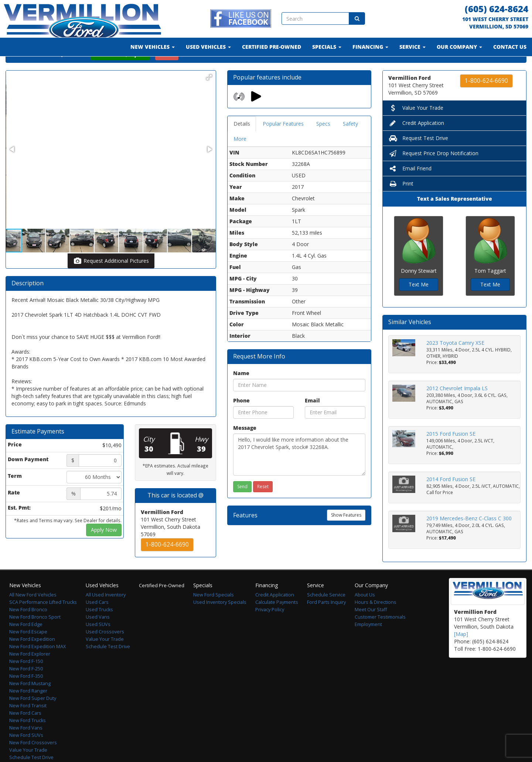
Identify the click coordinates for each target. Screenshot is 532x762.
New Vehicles (153, 47)
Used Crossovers (105, 651)
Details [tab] (242, 143)
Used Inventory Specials (220, 621)
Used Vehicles (208, 47)
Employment (368, 644)
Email (312, 420)
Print (401, 203)
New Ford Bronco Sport (35, 636)
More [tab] (240, 158)
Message (245, 447)
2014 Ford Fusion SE (451, 498)
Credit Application (416, 142)
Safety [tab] (350, 143)
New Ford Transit (28, 725)
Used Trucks (99, 629)
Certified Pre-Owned (272, 47)
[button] (209, 96)
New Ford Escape (28, 651)
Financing (370, 47)
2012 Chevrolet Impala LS (457, 407)
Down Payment (28, 478)
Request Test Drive (418, 157)
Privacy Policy (270, 629)
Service (412, 47)
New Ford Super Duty (33, 717)
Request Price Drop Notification (433, 172)
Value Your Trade (416, 127)
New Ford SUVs (26, 754)
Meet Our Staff (371, 629)
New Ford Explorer (30, 673)
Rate (14, 512)
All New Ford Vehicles (33, 614)
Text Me (419, 304)
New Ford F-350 (26, 695)
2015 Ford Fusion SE (451, 453)
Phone (241, 420)
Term (15, 495)
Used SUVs (98, 644)
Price (15, 464)
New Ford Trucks (28, 740)
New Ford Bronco (28, 629)
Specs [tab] (323, 143)
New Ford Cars (25, 732)
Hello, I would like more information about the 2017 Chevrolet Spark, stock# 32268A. (299, 474)
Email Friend (410, 188)
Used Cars (97, 621)
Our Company (459, 47)
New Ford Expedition (32, 658)
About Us (365, 614)
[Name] (299, 404)
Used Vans (98, 636)
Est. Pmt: (19, 527)
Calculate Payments (277, 621)
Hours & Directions (376, 621)
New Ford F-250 (26, 688)
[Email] (335, 432)
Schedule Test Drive (108, 666)
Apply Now (104, 549)
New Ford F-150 (26, 681)
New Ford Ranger (28, 710)
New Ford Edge (26, 644)
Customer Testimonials (380, 636)
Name (241, 392)
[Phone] (263, 432)
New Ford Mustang (30, 703)
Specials (327, 47)
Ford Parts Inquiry (326, 621)
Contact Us (510, 47)
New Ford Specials (214, 614)
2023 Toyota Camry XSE (455, 362)
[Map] (461, 653)
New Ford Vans (26, 747)
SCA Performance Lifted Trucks (43, 621)
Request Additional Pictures (111, 280)
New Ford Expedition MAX (37, 666)
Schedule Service (326, 614)
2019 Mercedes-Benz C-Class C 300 (469, 538)
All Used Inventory (106, 614)
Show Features (346, 534)
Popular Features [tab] (283, 143)
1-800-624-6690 (167, 564)
